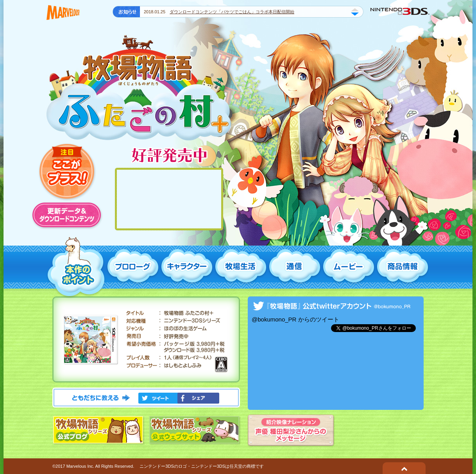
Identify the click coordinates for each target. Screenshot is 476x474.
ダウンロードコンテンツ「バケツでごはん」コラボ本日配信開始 (232, 12)
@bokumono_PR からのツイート (295, 319)
